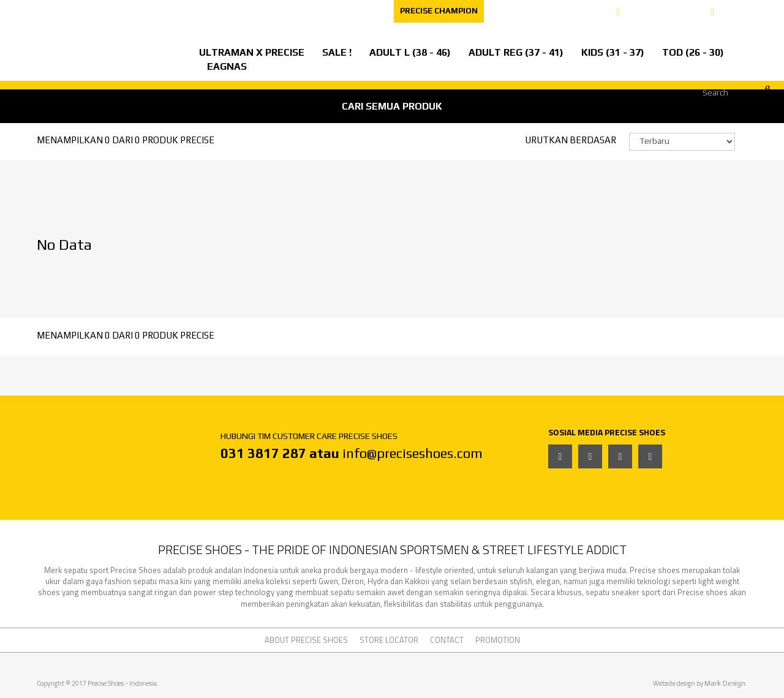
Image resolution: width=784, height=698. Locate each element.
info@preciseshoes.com (413, 453)
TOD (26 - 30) (693, 52)
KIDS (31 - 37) (613, 52)
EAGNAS (227, 66)
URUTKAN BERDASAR (571, 140)
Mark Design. (726, 683)
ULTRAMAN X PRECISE (252, 52)
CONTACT (364, 11)
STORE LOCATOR (202, 11)
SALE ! (337, 52)
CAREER (271, 11)
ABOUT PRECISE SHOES (103, 11)
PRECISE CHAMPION (439, 11)
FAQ (315, 11)
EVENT (23, 11)
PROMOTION (498, 640)
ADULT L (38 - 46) (410, 52)
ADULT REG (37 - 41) (516, 52)
